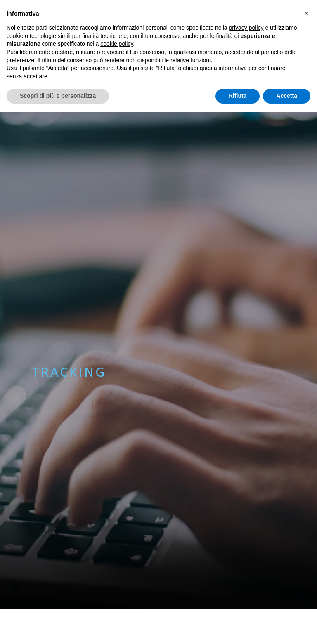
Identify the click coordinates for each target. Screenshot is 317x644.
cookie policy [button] (117, 44)
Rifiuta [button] (238, 96)
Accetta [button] (287, 96)
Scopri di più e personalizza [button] (58, 96)
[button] (306, 13)
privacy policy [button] (246, 28)
